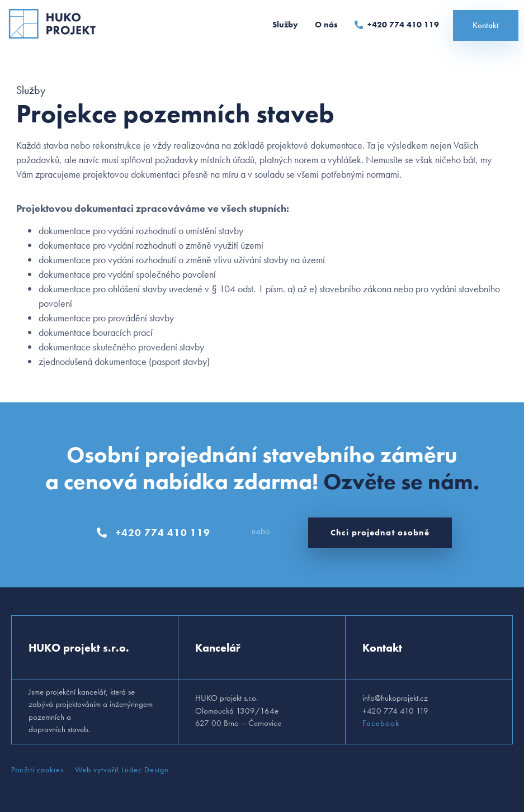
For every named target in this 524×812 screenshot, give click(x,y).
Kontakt (486, 25)
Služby (285, 25)
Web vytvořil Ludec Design (122, 770)
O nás (326, 25)
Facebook (381, 723)
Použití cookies (37, 770)
